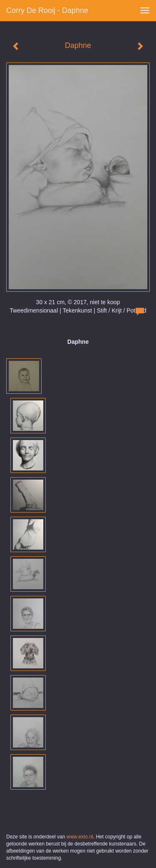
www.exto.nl (80, 837)
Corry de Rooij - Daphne (47, 10)
